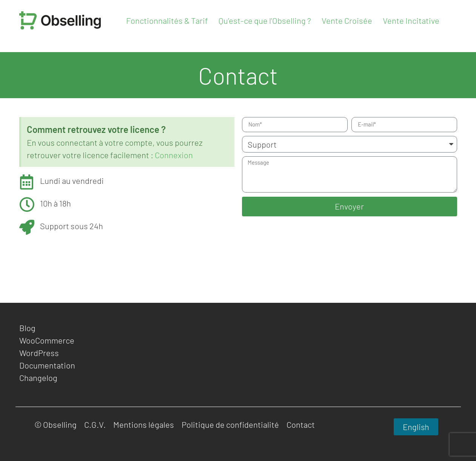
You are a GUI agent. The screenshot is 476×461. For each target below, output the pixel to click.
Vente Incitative (411, 20)
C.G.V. (95, 424)
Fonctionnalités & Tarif (167, 20)
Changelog (38, 378)
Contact (301, 424)
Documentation (47, 365)
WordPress (39, 353)
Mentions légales (144, 424)
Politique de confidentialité (230, 424)
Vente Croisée (347, 20)
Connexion (174, 155)
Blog (27, 328)
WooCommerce (47, 340)
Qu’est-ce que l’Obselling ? (265, 20)
